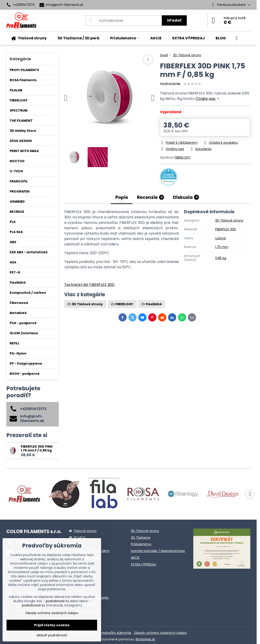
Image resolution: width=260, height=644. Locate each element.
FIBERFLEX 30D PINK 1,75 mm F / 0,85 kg (37, 449)
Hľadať (174, 20)
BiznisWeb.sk (145, 639)
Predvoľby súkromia (116, 633)
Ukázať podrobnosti (52, 635)
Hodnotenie (170, 84)
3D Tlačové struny (229, 220)
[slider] (192, 84)
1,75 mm (222, 247)
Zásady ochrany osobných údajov (160, 633)
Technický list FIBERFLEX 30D (89, 285)
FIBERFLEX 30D (226, 229)
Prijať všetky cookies (52, 625)
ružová (220, 238)
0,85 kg (221, 258)
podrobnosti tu (57, 601)
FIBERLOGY (183, 157)
